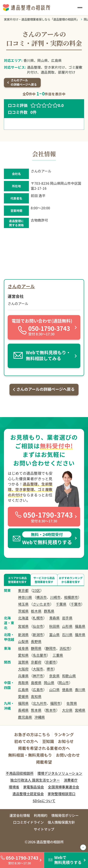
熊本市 (51, 710)
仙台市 (38, 626)
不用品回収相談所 (20, 773)
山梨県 (23, 641)
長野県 (36, 641)
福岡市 (55, 703)
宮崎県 (80, 710)
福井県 (80, 635)
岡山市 (64, 683)
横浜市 (42, 597)
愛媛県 (23, 696)
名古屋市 (40, 655)
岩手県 (67, 618)
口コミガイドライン (28, 822)
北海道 (23, 618)
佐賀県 (72, 703)
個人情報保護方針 (61, 822)
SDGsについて (44, 801)
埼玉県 (23, 604)
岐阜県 (23, 648)
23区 (36, 590)
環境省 (14, 787)
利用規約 (41, 815)
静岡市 (51, 648)
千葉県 (61, 604)
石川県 (67, 635)
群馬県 (49, 611)
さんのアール (21, 286)
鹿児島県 (25, 717)
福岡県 (23, 703)
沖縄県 (40, 717)
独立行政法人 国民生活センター (35, 780)
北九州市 (40, 703)
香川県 (80, 690)
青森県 (54, 618)
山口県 (54, 690)
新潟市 (38, 635)
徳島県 (67, 690)
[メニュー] (80, 8)
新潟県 (23, 635)
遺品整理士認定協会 (28, 794)
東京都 (23, 590)
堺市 (50, 669)
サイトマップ (44, 829)
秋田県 (54, 626)
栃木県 (36, 611)
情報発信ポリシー (65, 815)
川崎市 (55, 597)
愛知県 (23, 655)
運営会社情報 (20, 815)
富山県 (54, 635)
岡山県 (49, 683)
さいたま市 (41, 604)
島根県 (36, 683)
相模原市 (71, 597)
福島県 (80, 626)
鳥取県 (23, 683)
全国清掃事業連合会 (64, 787)
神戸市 (38, 676)
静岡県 (36, 648)
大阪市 (38, 669)
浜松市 (65, 648)
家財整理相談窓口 (62, 794)
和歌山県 (69, 676)
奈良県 (54, 676)
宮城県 (23, 626)
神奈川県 (25, 597)
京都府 (36, 662)
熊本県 (36, 710)
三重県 (58, 655)
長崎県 (23, 710)
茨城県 (23, 611)
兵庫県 (23, 676)
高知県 (36, 696)
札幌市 (38, 618)
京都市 (51, 662)
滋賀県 (23, 662)
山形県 (67, 626)
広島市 (38, 690)
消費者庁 (71, 780)
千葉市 (76, 604)
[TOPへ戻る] (83, 847)
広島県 (23, 690)
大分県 (67, 710)
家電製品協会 (34, 787)
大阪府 (23, 669)
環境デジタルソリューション (60, 773)
